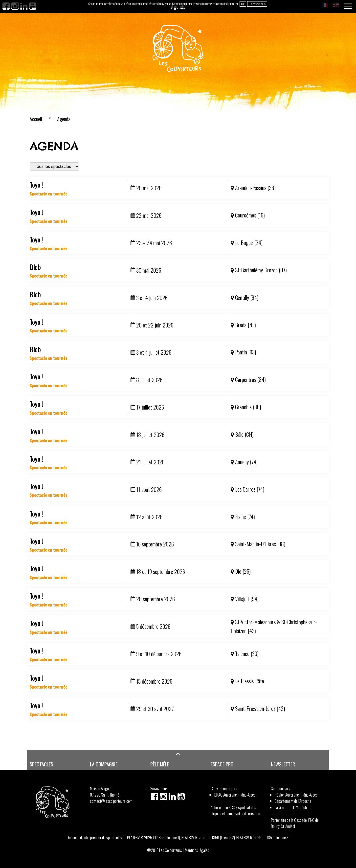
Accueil (36, 119)
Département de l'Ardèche (293, 801)
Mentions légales (197, 850)
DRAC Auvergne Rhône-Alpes (235, 795)
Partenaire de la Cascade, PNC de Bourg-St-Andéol (295, 823)
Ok (243, 4)
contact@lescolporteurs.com (111, 801)
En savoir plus (257, 4)
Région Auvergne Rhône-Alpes (296, 795)
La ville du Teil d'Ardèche (292, 807)
